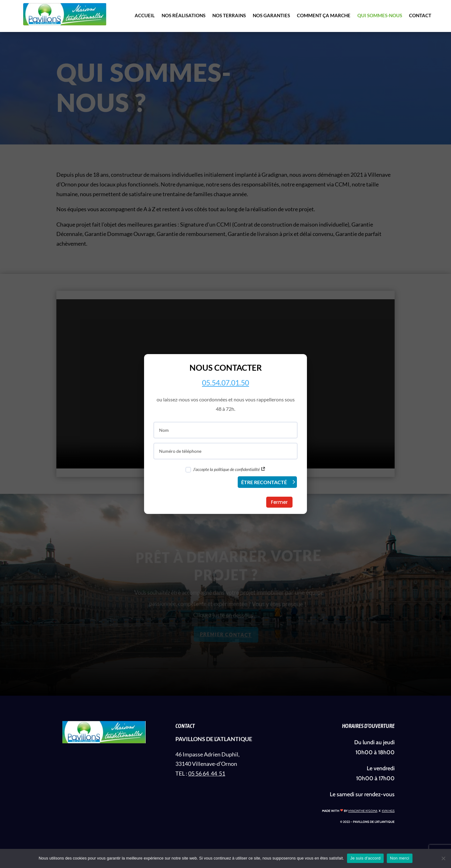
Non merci (400, 858)
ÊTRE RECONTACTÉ (264, 482)
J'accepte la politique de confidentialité (225, 470)
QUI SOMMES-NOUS (380, 16)
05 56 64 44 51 (207, 773)
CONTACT (420, 16)
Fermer (279, 502)
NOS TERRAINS (229, 16)
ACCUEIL (145, 16)
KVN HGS (388, 811)
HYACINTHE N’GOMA (363, 811)
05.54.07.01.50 (225, 383)
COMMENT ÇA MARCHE (324, 16)
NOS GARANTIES (271, 16)
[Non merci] (443, 858)
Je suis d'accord (365, 858)
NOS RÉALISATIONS (184, 16)
